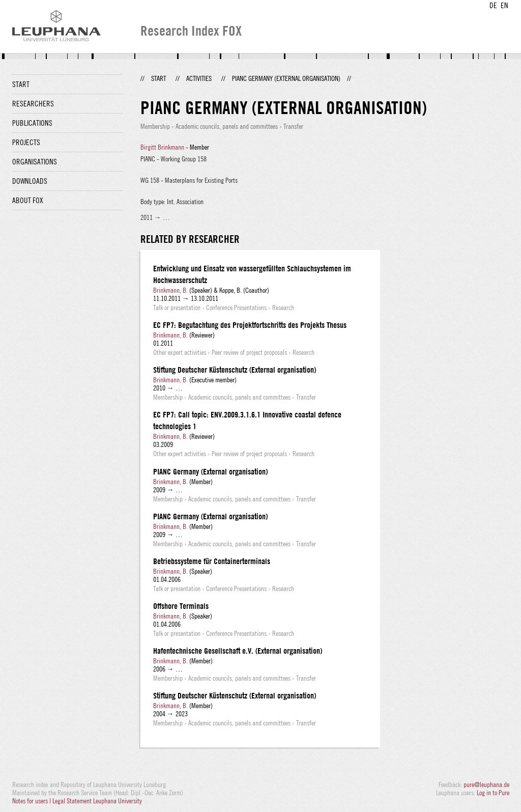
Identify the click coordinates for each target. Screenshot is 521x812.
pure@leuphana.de (486, 785)
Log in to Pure (493, 793)
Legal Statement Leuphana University (97, 801)
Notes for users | (32, 801)
